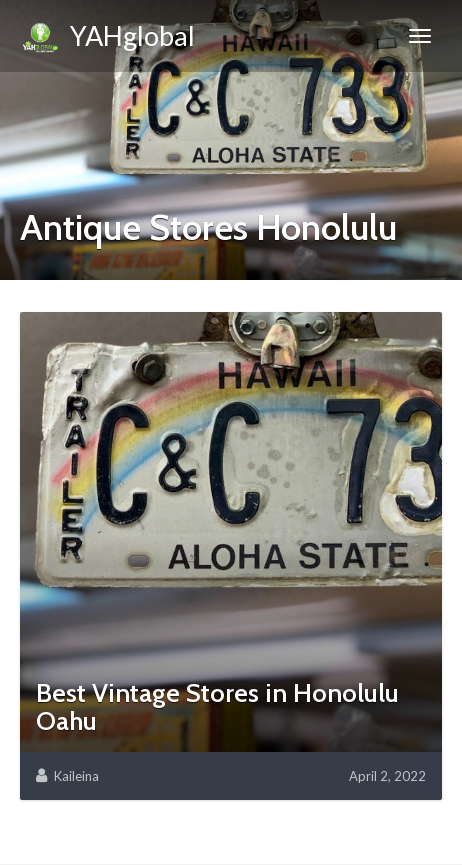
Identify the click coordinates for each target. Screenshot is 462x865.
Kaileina (76, 776)
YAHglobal (107, 39)
